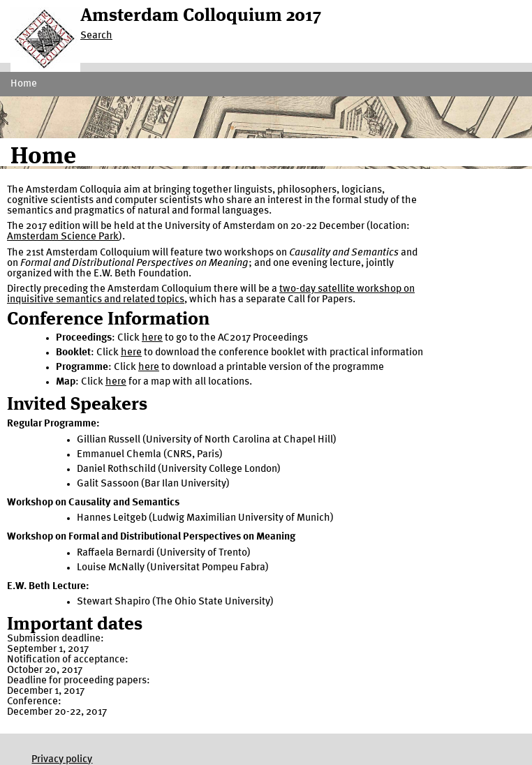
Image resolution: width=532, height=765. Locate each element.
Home (24, 84)
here (152, 338)
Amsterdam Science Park (63, 237)
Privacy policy (62, 760)
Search (96, 36)
